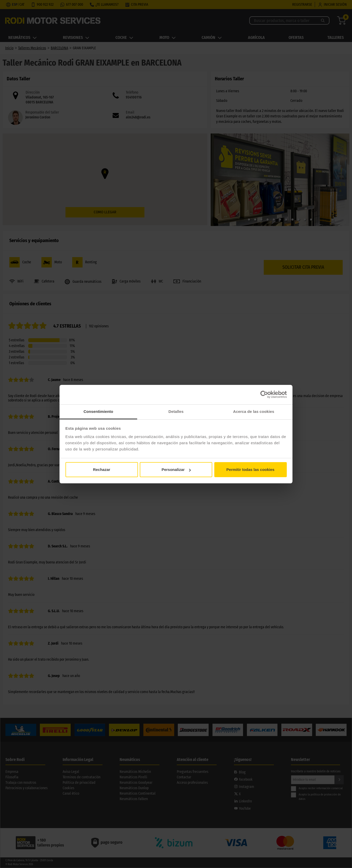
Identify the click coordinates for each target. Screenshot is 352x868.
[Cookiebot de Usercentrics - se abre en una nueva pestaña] (264, 394)
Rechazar (102, 470)
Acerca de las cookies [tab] (254, 411)
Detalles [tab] (176, 411)
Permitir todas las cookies (251, 470)
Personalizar (176, 470)
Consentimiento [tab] (98, 411)
